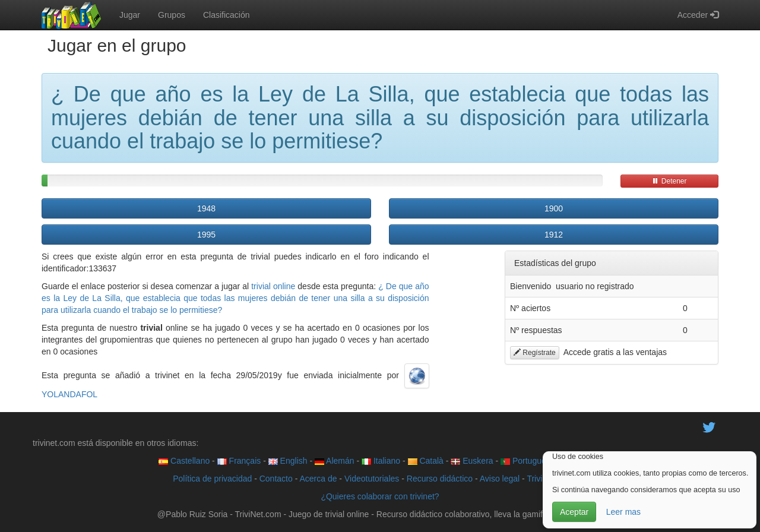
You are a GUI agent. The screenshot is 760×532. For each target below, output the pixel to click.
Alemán (335, 461)
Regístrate (535, 353)
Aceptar (574, 512)
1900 (554, 208)
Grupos (172, 15)
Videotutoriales (372, 479)
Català (426, 461)
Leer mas (623, 512)
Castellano (184, 461)
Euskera (472, 461)
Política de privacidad (212, 479)
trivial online (273, 286)
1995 (206, 235)
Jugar (130, 15)
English (288, 461)
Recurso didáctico (440, 479)
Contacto (276, 479)
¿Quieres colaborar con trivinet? (380, 496)
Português (525, 461)
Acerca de (318, 479)
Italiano (381, 461)
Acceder (698, 15)
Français (239, 461)
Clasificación (227, 15)
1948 (206, 208)
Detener (669, 181)
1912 (554, 235)
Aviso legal (500, 479)
